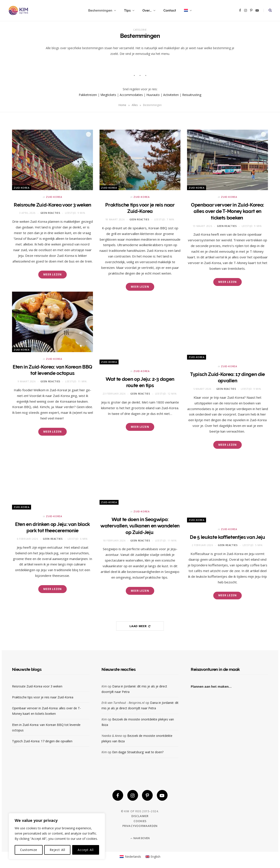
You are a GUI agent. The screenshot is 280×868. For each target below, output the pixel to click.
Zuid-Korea (22, 188)
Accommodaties (131, 95)
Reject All (57, 850)
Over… (147, 10)
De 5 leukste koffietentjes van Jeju (227, 537)
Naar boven (140, 838)
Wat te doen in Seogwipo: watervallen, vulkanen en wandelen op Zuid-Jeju (140, 526)
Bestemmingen (100, 10)
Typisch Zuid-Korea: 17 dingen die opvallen (42, 741)
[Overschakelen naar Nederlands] (130, 857)
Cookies (140, 821)
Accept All (86, 850)
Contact (170, 10)
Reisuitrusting (192, 95)
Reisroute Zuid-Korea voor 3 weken (52, 205)
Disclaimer (140, 816)
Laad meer (140, 626)
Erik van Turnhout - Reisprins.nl (123, 703)
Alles (135, 105)
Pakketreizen (88, 95)
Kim (104, 686)
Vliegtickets (108, 95)
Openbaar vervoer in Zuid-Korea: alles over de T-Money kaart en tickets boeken (227, 211)
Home (122, 105)
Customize (29, 850)
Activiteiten (171, 95)
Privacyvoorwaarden (140, 826)
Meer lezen (52, 274)
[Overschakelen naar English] (153, 857)
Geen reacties (50, 213)
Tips (127, 10)
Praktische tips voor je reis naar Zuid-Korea (43, 697)
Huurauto (153, 95)
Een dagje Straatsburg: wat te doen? (138, 752)
